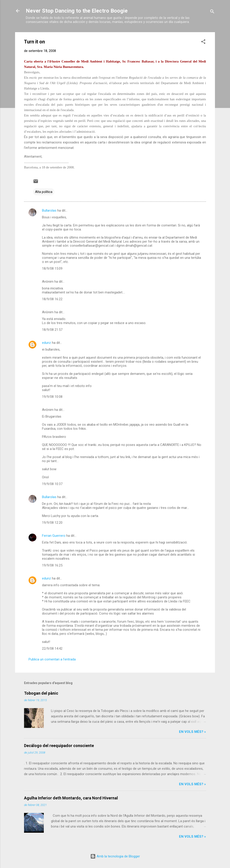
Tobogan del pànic (41, 693)
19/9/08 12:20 (52, 523)
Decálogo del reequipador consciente (59, 746)
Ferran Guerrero (54, 536)
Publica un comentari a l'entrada (52, 659)
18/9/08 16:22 (52, 299)
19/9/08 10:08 (52, 397)
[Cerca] (212, 12)
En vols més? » (192, 732)
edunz (46, 343)
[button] (203, 42)
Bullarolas (49, 210)
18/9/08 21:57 (52, 330)
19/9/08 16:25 (52, 565)
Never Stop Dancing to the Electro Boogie (77, 11)
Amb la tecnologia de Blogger (115, 856)
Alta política (44, 192)
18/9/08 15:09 (52, 268)
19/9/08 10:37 (52, 484)
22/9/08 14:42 (52, 649)
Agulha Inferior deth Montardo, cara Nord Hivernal (71, 798)
